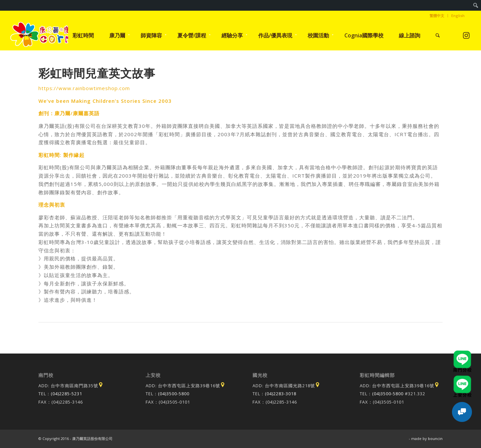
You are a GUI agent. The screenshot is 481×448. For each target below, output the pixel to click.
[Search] (438, 35)
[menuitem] (476, 5)
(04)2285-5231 (66, 394)
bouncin (435, 438)
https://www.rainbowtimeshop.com (84, 88)
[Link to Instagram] (466, 35)
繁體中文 (437, 16)
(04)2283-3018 (281, 394)
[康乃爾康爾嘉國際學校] (48, 35)
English (458, 16)
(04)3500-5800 (174, 394)
